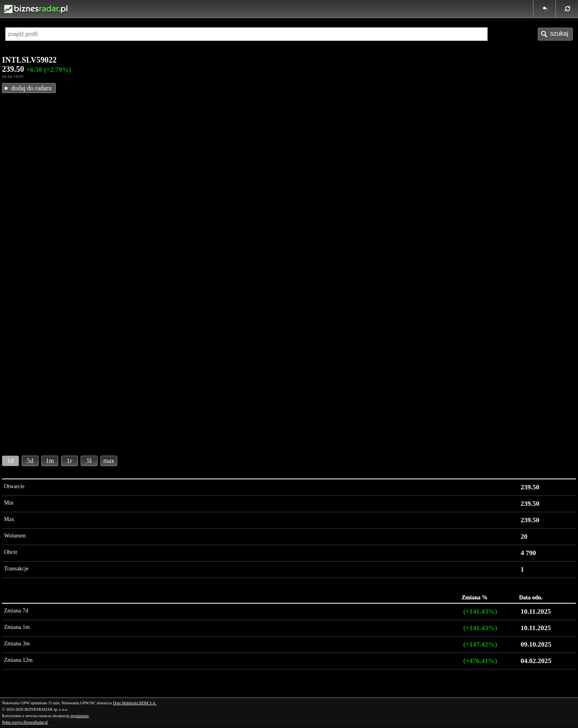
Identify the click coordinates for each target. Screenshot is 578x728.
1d (10, 461)
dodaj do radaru (31, 88)
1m (50, 461)
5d (30, 461)
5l (89, 461)
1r (69, 461)
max (109, 461)
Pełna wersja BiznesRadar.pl (25, 722)
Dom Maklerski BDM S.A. (135, 703)
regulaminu (79, 716)
